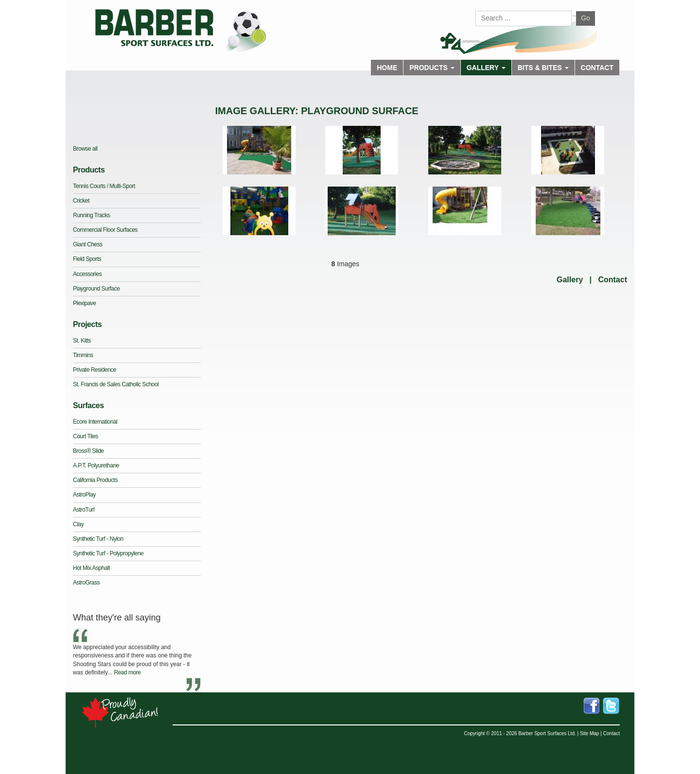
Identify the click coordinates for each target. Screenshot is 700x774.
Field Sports (87, 259)
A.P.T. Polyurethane (96, 465)
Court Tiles (86, 436)
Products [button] (432, 68)
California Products (95, 480)
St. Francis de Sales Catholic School (116, 384)
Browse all (85, 149)
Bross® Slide (88, 451)
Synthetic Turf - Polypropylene (108, 553)
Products (89, 170)
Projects (87, 324)
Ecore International (95, 422)
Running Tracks (91, 215)
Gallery (570, 280)
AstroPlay (84, 495)
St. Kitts (82, 341)
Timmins (83, 355)
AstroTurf (84, 510)
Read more (127, 672)
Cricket (81, 201)
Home (387, 68)
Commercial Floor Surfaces (105, 230)
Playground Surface (96, 289)
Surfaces (88, 405)
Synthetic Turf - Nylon (98, 539)
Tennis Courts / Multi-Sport (104, 186)
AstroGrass (86, 583)
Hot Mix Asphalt (91, 568)
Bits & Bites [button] (543, 68)
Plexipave (85, 303)
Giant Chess (88, 244)
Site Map (589, 733)
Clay (78, 524)
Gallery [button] (486, 68)
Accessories (87, 274)
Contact (597, 68)
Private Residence (95, 370)
